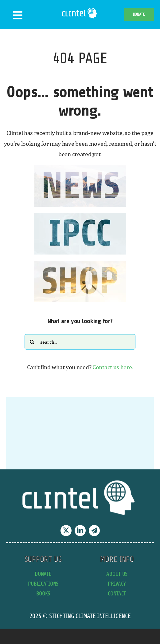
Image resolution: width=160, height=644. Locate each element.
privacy (117, 584)
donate (43, 574)
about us (117, 574)
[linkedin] (80, 531)
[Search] (32, 342)
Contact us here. (113, 367)
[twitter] (66, 531)
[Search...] (80, 342)
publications (43, 584)
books (43, 593)
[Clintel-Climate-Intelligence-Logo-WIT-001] (80, 9)
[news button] (80, 168)
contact (117, 593)
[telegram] (94, 531)
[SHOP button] (80, 264)
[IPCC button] (80, 216)
